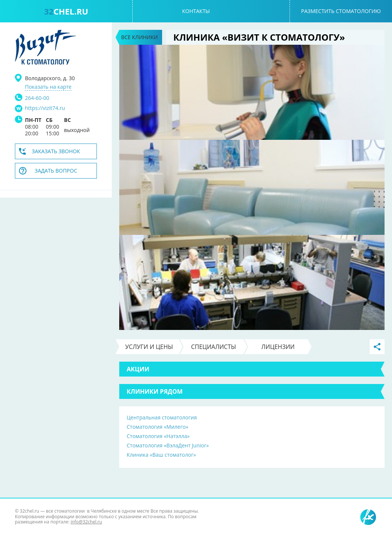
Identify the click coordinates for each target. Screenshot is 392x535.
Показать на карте (48, 87)
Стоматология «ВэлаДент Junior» (168, 445)
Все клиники (139, 37)
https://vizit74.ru (45, 108)
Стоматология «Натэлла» (158, 436)
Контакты (196, 11)
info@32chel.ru (86, 522)
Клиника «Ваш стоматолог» (161, 455)
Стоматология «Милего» (157, 427)
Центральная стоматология (162, 417)
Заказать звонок (56, 151)
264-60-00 (37, 98)
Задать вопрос (56, 171)
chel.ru (66, 11)
